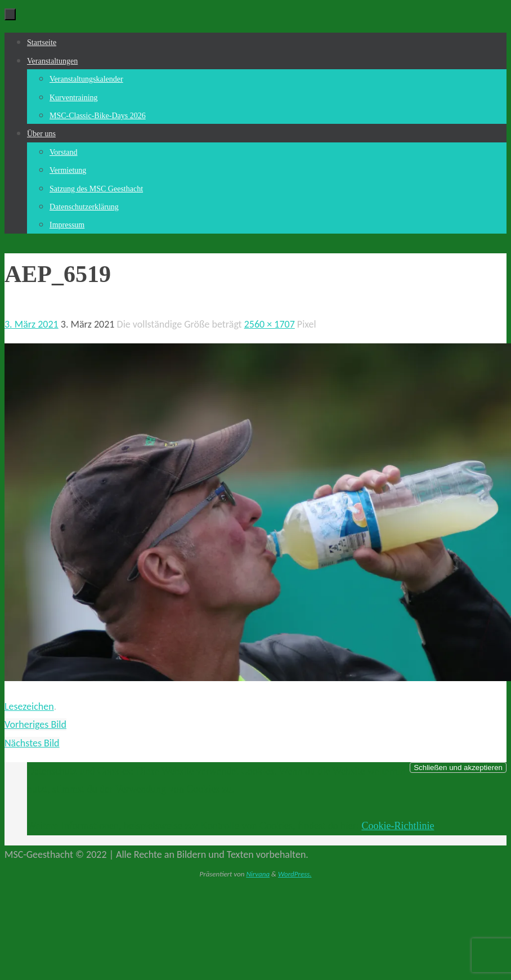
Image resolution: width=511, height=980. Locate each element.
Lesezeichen (29, 706)
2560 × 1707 (270, 324)
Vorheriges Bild (35, 724)
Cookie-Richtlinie (398, 826)
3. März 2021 (32, 324)
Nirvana (258, 874)
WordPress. (295, 874)
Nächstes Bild (32, 743)
